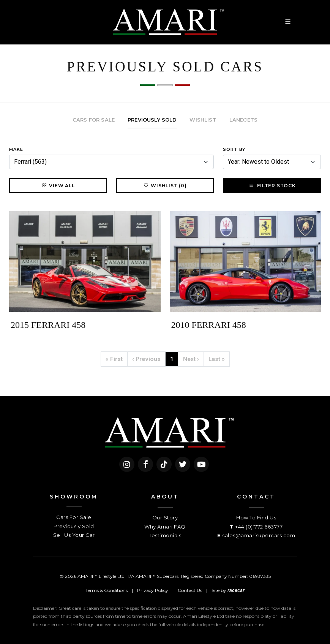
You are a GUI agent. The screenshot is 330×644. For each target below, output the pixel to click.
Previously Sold (74, 526)
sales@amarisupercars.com (259, 535)
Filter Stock (272, 185)
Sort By (234, 149)
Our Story (165, 517)
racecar (236, 590)
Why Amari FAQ (165, 527)
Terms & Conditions (107, 590)
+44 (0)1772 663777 (259, 527)
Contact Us (190, 590)
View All (58, 185)
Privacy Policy (153, 590)
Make (16, 149)
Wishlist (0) (165, 185)
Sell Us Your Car (74, 535)
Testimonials (165, 535)
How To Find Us (256, 517)
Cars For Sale (74, 517)
